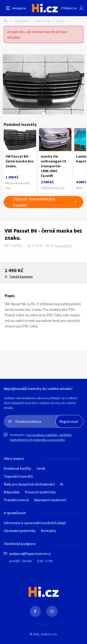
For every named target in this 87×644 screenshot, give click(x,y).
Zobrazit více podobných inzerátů (34, 202)
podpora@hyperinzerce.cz (30, 554)
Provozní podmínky (40, 492)
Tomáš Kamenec (21, 277)
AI (62, 484)
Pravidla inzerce (16, 500)
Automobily (21, 21)
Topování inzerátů (18, 476)
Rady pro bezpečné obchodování (29, 484)
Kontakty (48, 531)
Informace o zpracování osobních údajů (35, 523)
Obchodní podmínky (20, 531)
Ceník (41, 468)
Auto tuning (43, 21)
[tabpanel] (43, 84)
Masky (61, 21)
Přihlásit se (69, 8)
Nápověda (12, 492)
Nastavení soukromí (50, 500)
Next (49, 114)
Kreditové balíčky (17, 468)
